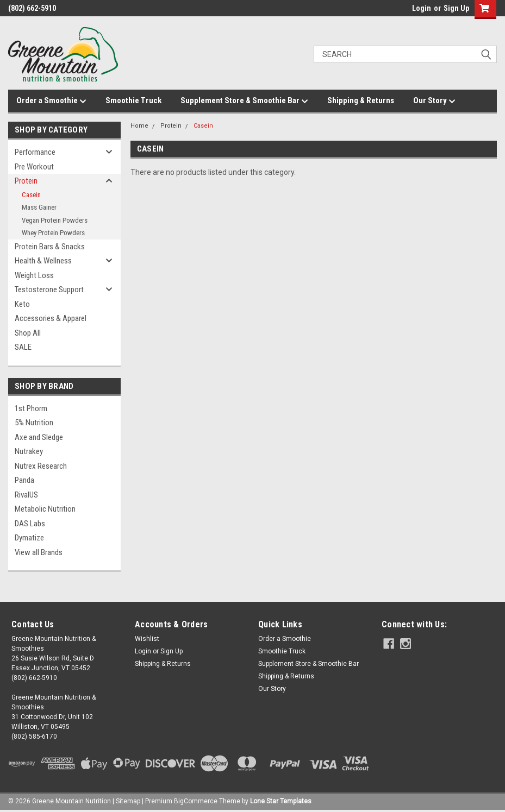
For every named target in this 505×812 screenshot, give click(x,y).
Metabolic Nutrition (45, 509)
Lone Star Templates (281, 801)
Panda (24, 480)
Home (139, 126)
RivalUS (26, 495)
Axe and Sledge (39, 437)
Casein (31, 195)
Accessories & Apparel (51, 318)
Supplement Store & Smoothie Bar (244, 101)
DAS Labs (30, 524)
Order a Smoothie (51, 101)
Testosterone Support (49, 289)
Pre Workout (34, 167)
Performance (35, 152)
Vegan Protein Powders (55, 220)
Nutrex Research (41, 466)
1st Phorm (31, 408)
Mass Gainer (39, 207)
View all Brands (39, 552)
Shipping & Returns (361, 100)
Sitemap (128, 801)
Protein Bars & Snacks (50, 247)
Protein (26, 181)
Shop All (28, 333)
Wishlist (147, 639)
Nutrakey (29, 451)
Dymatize (29, 538)
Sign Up (456, 8)
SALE (23, 347)
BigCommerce (196, 801)
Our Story (434, 101)
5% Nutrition (34, 423)
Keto (22, 304)
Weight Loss (34, 275)
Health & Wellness (43, 261)
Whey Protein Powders (53, 233)
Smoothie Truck (133, 100)
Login (422, 8)
